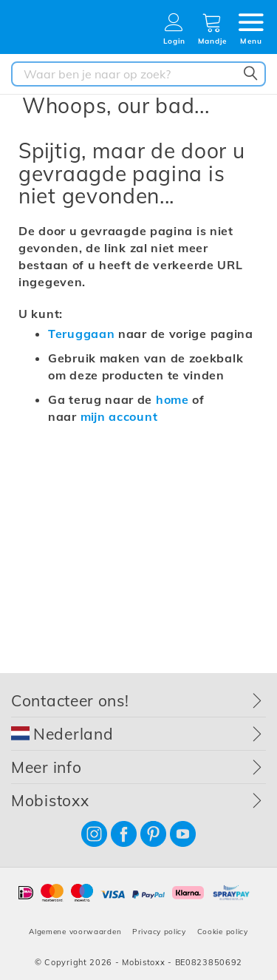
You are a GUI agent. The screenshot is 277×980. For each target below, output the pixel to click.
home (172, 399)
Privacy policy (159, 932)
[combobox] (138, 74)
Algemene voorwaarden (75, 932)
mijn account (119, 416)
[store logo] (63, 31)
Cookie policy (223, 932)
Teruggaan (81, 334)
